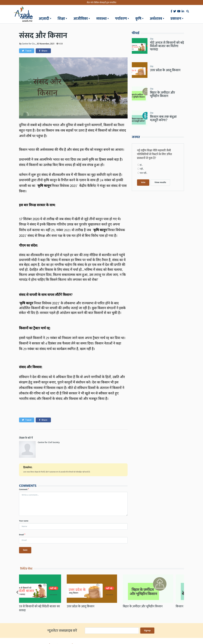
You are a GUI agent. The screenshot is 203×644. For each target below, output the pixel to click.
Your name (24, 521)
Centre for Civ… (29, 44)
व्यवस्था (101, 19)
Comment (23, 489)
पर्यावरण (121, 19)
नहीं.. (142, 151)
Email (21, 535)
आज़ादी (44, 19)
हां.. (141, 147)
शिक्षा (61, 19)
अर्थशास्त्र (156, 19)
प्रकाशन (176, 19)
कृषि (138, 19)
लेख (152, 39)
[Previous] (17, 583)
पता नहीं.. (144, 155)
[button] (27, 51)
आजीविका (81, 19)
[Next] (183, 583)
